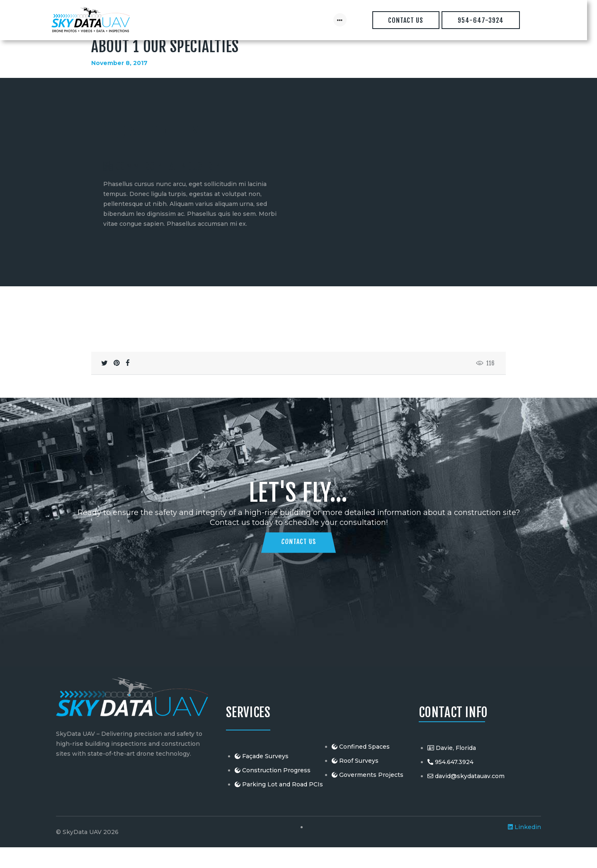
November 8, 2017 (119, 83)
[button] (178, 263)
